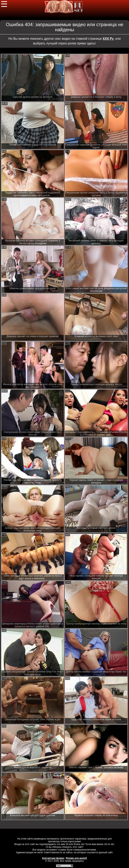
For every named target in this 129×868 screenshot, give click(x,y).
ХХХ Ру (108, 39)
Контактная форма (53, 858)
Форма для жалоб (76, 858)
